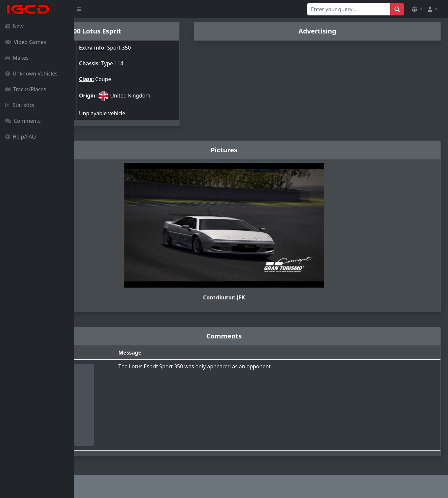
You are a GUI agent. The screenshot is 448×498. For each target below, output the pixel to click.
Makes (17, 58)
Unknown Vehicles (31, 74)
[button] (417, 9)
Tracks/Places (26, 89)
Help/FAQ (21, 137)
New (14, 26)
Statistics (20, 105)
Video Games (26, 42)
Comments (23, 121)
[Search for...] (349, 9)
